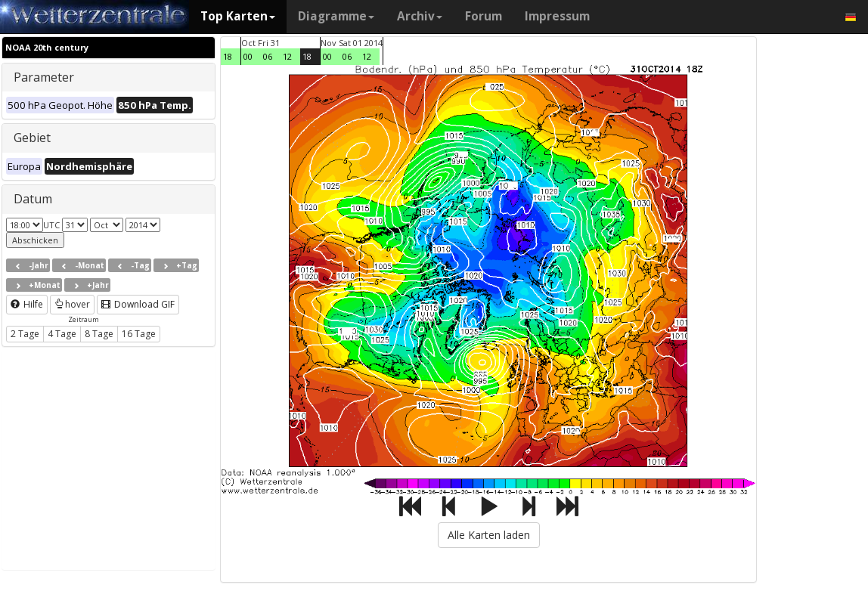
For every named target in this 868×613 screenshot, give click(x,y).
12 (287, 56)
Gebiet (32, 138)
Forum (484, 16)
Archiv (420, 16)
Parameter (44, 77)
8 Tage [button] (99, 334)
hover (72, 304)
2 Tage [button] (25, 334)
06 (268, 56)
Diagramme (336, 16)
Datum (33, 199)
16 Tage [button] (139, 334)
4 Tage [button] (62, 334)
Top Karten (238, 16)
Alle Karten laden (489, 535)
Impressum (557, 16)
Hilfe (27, 304)
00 (248, 56)
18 (228, 56)
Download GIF (138, 304)
